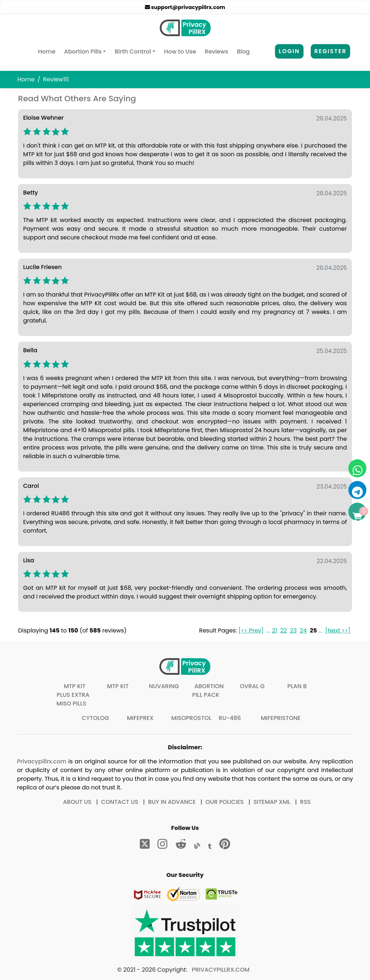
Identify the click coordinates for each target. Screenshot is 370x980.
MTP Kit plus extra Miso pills (73, 695)
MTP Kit (118, 686)
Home (48, 51)
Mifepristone (281, 718)
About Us (77, 802)
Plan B (297, 686)
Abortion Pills (83, 52)
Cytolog (95, 718)
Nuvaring (164, 686)
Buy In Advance (172, 802)
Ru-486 (230, 718)
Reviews (217, 52)
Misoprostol (191, 718)
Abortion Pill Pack (208, 691)
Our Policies (225, 802)
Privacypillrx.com (42, 761)
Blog (243, 52)
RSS (305, 802)
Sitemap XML (272, 802)
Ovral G (252, 686)
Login (289, 51)
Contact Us (120, 802)
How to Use (180, 52)
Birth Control (133, 52)
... (268, 630)
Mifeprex (140, 718)
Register (330, 51)
